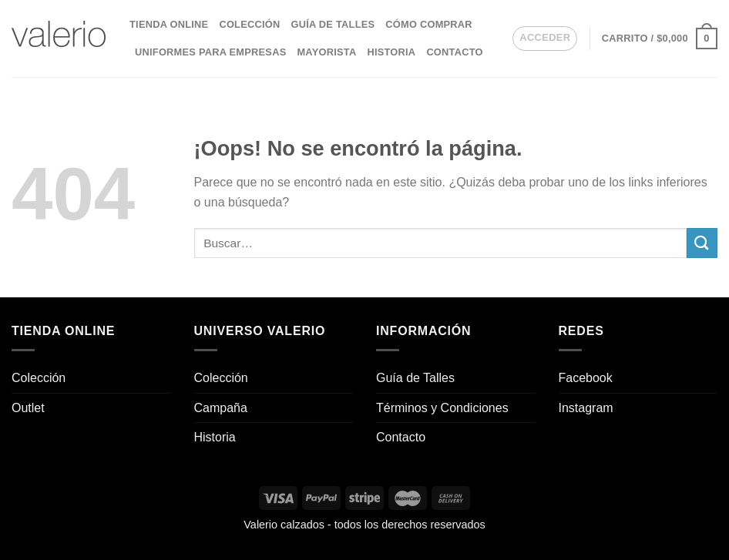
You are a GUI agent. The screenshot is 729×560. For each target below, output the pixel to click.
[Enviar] (702, 243)
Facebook (586, 378)
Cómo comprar (429, 24)
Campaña (221, 408)
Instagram (586, 408)
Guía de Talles (333, 24)
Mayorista (326, 52)
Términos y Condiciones (442, 408)
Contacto (454, 52)
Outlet (28, 408)
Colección (249, 24)
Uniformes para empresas (210, 52)
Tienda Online (169, 24)
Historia (391, 52)
